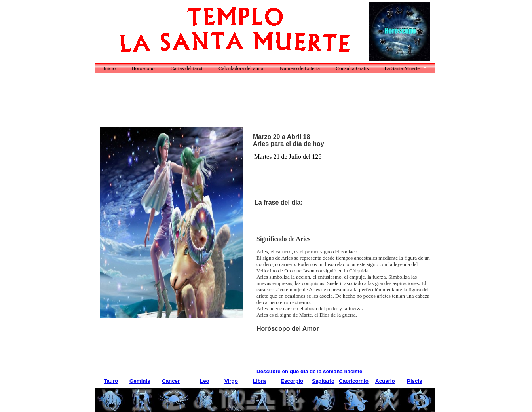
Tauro (111, 381)
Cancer (171, 381)
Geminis (140, 381)
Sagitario (323, 381)
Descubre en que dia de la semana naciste (309, 371)
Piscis (415, 381)
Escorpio (292, 381)
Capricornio (354, 381)
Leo (205, 381)
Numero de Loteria (300, 68)
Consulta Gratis (352, 68)
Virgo (231, 381)
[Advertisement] (244, 105)
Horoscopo (143, 68)
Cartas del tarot (187, 68)
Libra (259, 381)
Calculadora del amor (241, 68)
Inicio (109, 68)
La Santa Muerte (402, 68)
